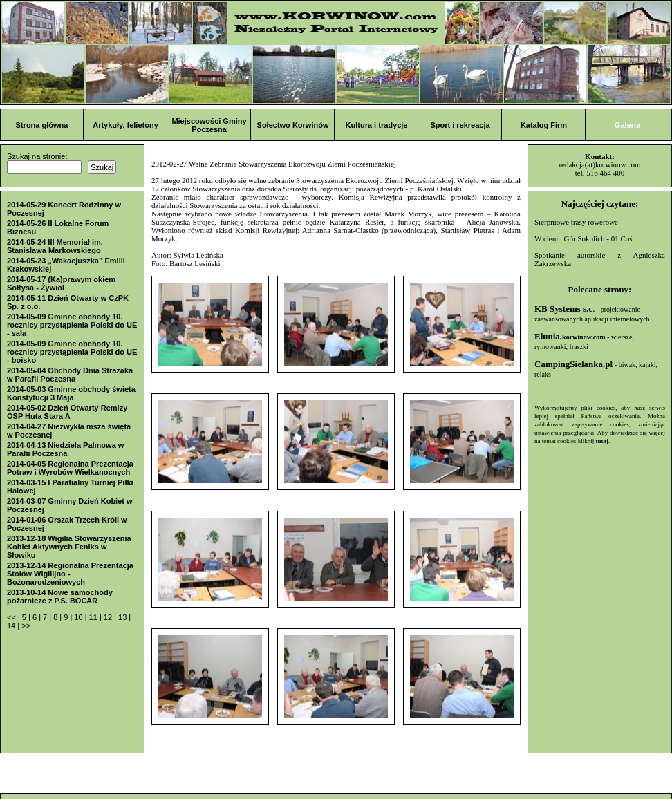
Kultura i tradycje (377, 125)
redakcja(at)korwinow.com (599, 164)
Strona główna (42, 125)
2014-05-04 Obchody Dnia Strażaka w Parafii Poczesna (70, 375)
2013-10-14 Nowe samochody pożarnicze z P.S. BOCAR (60, 596)
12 (109, 617)
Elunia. (570, 336)
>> (26, 626)
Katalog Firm (544, 125)
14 (12, 626)
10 (79, 617)
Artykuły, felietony (125, 125)
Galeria (627, 125)
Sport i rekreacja (460, 125)
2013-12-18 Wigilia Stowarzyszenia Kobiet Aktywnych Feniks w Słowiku (69, 547)
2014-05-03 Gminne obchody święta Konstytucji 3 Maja (71, 393)
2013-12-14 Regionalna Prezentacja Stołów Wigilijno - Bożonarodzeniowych (70, 574)
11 (94, 617)
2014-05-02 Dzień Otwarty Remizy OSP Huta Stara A (67, 412)
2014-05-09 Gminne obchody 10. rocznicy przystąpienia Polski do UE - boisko (72, 352)
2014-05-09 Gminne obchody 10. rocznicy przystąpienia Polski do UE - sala (72, 325)
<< (12, 617)
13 (123, 617)
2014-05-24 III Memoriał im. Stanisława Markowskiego (55, 246)
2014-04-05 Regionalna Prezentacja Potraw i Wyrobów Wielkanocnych (70, 468)
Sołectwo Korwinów (293, 125)
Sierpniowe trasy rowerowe (576, 222)
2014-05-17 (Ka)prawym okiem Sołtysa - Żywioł (61, 283)
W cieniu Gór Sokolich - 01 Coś (584, 238)
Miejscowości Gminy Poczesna (209, 125)
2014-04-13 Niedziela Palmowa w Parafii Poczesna (65, 449)
